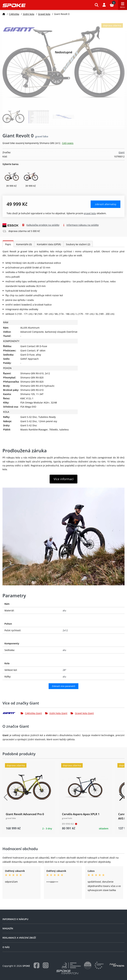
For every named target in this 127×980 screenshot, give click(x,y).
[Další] (121, 797)
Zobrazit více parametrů (64, 686)
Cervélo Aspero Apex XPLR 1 (81, 814)
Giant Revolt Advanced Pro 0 (25, 814)
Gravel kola (44, 14)
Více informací (64, 479)
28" (64, 670)
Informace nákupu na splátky (83, 225)
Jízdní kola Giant (56, 713)
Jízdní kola (29, 14)
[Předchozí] (6, 797)
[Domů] (4, 14)
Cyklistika (14, 14)
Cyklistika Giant (31, 713)
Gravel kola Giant (82, 713)
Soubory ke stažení (78, 244)
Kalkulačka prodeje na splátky (43, 225)
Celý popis (68, 143)
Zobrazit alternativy (106, 204)
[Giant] (12, 713)
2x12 (65, 630)
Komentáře (24, 244)
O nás (6, 947)
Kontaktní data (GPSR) (49, 244)
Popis (8, 244)
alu (64, 610)
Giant (122, 152)
